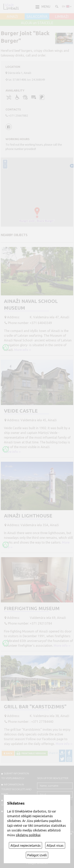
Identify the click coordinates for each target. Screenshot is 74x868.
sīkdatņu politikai (28, 835)
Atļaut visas (55, 845)
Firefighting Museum (32, 608)
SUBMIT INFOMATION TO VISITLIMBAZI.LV (15, 776)
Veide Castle (21, 411)
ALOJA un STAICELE (37, 23)
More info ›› (23, 350)
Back (9, 753)
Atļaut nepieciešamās (26, 845)
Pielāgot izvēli (37, 855)
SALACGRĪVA (37, 17)
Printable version (33, 753)
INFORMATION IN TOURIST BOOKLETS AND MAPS (16, 789)
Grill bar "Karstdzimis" (35, 707)
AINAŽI (12, 17)
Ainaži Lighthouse (28, 516)
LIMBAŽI (62, 17)
